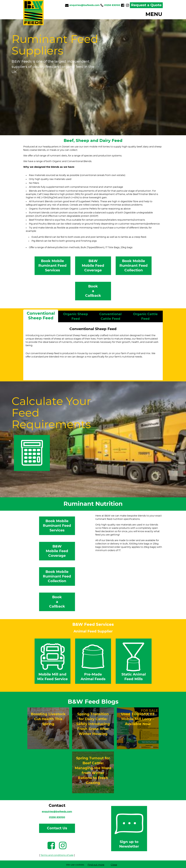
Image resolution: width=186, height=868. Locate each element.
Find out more (96, 865)
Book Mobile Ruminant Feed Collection (134, 266)
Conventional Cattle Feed (110, 316)
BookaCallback (93, 291)
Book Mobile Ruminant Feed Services (52, 266)
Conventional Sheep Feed (41, 316)
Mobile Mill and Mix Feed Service (53, 661)
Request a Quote (146, 5)
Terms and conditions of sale (57, 855)
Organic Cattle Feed (145, 316)
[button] (103, 14)
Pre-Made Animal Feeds (93, 661)
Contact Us (57, 828)
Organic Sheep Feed (76, 316)
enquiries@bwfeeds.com (57, 812)
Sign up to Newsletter (129, 828)
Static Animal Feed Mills (134, 661)
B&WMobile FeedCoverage (93, 266)
